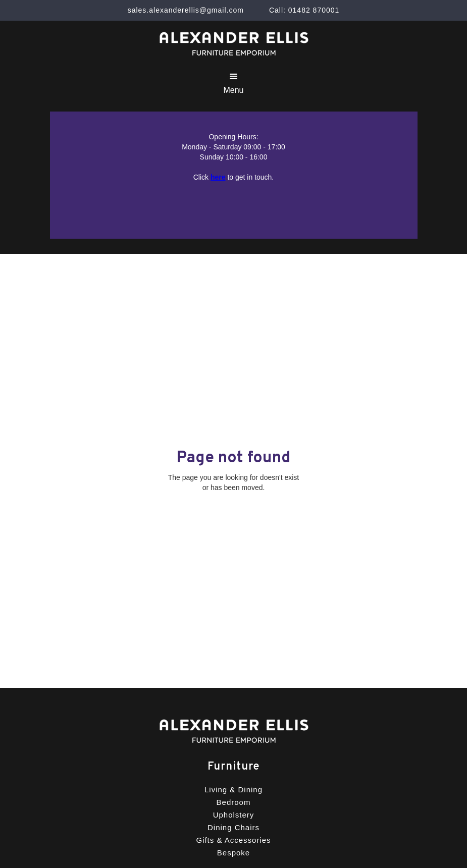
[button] (233, 83)
